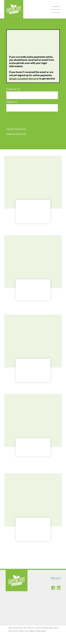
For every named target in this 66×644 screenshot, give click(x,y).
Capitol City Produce (14, 9)
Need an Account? (16, 133)
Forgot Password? (16, 129)
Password (12, 102)
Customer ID (13, 89)
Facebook (54, 588)
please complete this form (24, 78)
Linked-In (59, 588)
